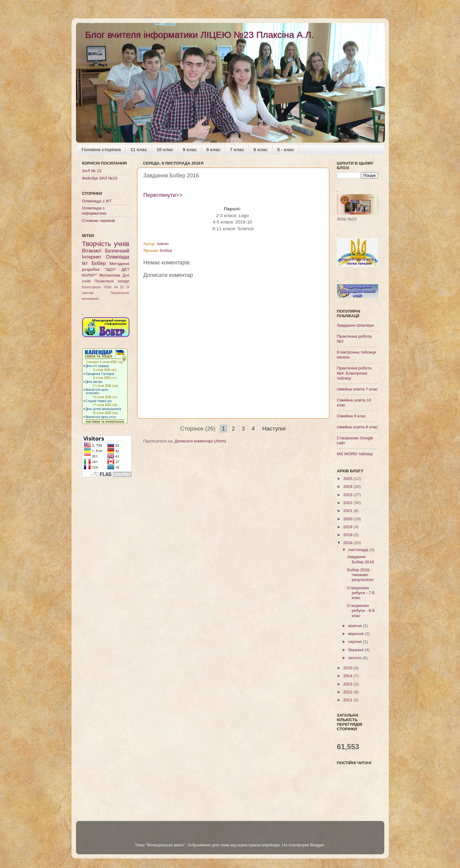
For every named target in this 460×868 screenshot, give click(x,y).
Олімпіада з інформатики (94, 211)
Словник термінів (99, 221)
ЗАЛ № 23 (92, 171)
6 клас (261, 149)
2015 (348, 668)
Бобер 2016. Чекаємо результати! (360, 575)
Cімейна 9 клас (351, 416)
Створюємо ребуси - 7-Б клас (361, 593)
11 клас (139, 149)
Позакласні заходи (112, 281)
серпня (356, 642)
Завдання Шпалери (356, 325)
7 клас (237, 149)
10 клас (165, 149)
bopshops (271, 845)
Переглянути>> (163, 195)
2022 (348, 503)
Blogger (317, 845)
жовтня (356, 626)
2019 (348, 527)
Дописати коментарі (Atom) (200, 441)
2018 (348, 535)
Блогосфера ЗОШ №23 (103, 287)
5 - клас (286, 149)
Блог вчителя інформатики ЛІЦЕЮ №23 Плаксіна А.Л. (200, 35)
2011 (348, 700)
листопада (359, 550)
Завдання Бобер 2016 (360, 559)
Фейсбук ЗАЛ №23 (100, 178)
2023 (348, 495)
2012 (348, 692)
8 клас (213, 149)
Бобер (166, 251)
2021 (348, 511)
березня (357, 650)
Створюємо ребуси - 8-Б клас (361, 610)
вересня (357, 634)
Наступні (274, 429)
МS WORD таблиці (355, 454)
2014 (348, 676)
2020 (348, 519)
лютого (355, 658)
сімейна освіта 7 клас (357, 389)
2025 (348, 479)
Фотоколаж (110, 275)
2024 (348, 487)
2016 (348, 543)
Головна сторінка (101, 149)
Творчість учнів (106, 244)
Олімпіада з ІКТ (97, 201)
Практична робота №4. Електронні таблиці (354, 373)
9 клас (190, 149)
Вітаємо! (92, 251)
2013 (348, 684)
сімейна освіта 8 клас (357, 427)
